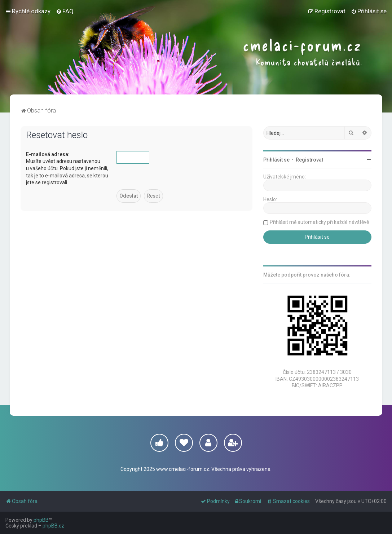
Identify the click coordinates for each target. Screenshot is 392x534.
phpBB (41, 520)
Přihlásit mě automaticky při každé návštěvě (319, 222)
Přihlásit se (276, 160)
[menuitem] (65, 11)
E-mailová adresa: (48, 154)
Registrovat (309, 160)
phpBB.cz (53, 526)
